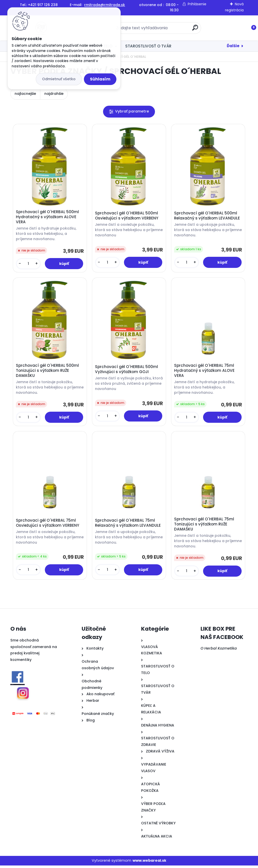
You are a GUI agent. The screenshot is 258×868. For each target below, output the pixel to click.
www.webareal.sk (149, 863)
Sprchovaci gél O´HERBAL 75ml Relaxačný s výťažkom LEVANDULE (128, 525)
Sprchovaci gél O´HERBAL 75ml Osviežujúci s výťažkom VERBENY (48, 525)
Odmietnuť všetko (59, 79)
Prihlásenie (197, 4)
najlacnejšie (25, 94)
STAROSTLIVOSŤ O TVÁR (148, 46)
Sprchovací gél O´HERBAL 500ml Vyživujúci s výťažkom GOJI (127, 371)
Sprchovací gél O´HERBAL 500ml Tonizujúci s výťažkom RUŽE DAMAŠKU (48, 372)
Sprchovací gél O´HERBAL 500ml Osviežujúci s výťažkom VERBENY (127, 216)
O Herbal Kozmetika (219, 651)
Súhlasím (100, 79)
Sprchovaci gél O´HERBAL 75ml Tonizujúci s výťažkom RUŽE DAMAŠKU (205, 526)
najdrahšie (54, 94)
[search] (195, 30)
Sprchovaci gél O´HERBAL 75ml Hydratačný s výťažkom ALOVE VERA (205, 372)
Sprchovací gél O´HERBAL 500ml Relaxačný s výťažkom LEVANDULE (207, 216)
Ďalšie (233, 46)
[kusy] (29, 264)
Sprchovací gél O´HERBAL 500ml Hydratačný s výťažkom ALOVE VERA (48, 217)
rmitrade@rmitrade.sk (105, 5)
